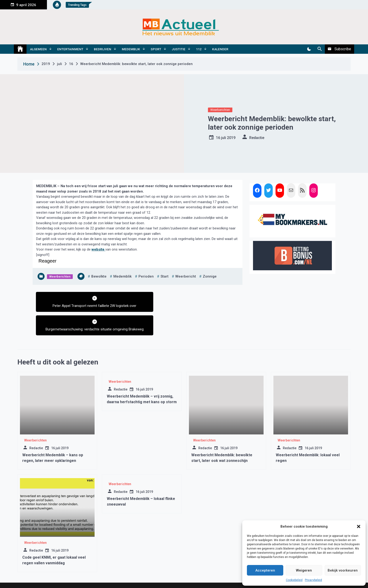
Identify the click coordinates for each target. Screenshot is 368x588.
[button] (359, 526)
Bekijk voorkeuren (343, 570)
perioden (146, 276)
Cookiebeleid (294, 580)
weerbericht (186, 276)
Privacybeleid (313, 580)
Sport (156, 49)
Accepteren (265, 570)
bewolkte (99, 276)
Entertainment (70, 49)
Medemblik (131, 49)
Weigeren (304, 570)
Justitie (179, 49)
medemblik (123, 276)
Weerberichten (220, 110)
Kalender (220, 49)
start (165, 276)
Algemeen (38, 49)
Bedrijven (103, 49)
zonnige (210, 276)
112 (199, 49)
